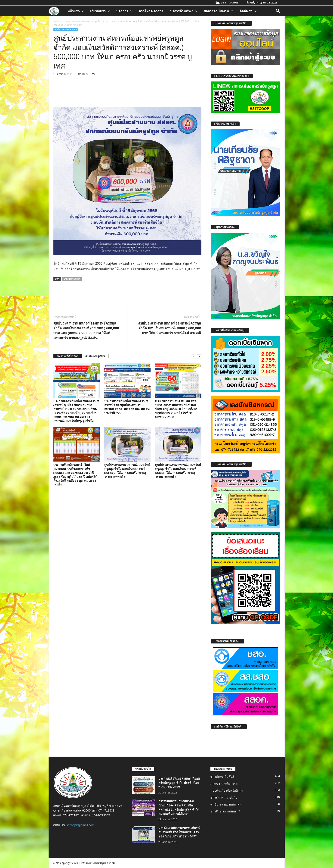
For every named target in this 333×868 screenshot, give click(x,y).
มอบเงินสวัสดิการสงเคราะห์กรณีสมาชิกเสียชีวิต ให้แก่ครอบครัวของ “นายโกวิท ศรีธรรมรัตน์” (179, 832)
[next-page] (199, 356)
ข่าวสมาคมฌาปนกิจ (224, 798)
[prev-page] (194, 356)
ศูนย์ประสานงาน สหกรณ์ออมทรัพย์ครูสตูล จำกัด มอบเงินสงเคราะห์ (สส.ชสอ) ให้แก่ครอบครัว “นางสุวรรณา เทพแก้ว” (127, 471)
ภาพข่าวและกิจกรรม (224, 784)
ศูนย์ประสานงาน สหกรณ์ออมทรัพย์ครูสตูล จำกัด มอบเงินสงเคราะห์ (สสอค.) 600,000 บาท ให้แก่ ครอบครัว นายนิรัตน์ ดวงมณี (170, 328)
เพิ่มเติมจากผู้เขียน (95, 356)
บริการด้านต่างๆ (184, 11)
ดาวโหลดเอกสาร (151, 11)
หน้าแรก (76, 11)
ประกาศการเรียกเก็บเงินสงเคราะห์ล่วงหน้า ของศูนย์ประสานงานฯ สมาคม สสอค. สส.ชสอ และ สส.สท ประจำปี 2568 (127, 407)
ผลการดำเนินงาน (219, 11)
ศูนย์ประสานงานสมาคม (78, 21)
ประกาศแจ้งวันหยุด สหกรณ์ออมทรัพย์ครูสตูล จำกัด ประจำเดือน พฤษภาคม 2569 (179, 783)
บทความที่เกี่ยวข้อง (68, 356)
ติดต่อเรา (248, 11)
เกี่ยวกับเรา (100, 11)
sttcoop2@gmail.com (80, 825)
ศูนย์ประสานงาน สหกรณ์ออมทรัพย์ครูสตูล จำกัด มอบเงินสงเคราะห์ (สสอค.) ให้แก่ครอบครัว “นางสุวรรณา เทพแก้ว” (178, 471)
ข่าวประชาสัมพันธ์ (222, 777)
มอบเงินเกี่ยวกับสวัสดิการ (227, 791)
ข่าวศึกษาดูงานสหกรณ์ (225, 811)
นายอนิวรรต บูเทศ (72, 279)
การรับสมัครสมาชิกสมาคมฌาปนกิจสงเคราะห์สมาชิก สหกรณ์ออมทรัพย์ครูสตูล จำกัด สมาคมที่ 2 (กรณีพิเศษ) (179, 807)
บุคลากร (124, 11)
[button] (278, 11)
